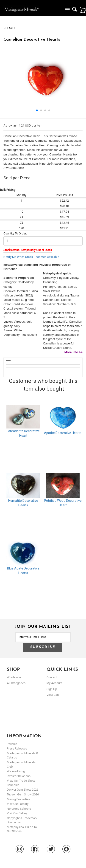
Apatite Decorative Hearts (63, 433)
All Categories (16, 683)
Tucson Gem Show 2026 (23, 794)
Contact (52, 677)
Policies (12, 744)
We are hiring (16, 771)
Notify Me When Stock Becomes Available (31, 257)
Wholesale (14, 677)
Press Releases (17, 748)
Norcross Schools (19, 809)
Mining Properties (18, 799)
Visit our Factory (18, 804)
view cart (53, 695)
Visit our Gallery (17, 813)
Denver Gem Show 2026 (23, 790)
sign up (52, 689)
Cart (83, 10)
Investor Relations (19, 776)
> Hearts (9, 28)
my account (54, 683)
